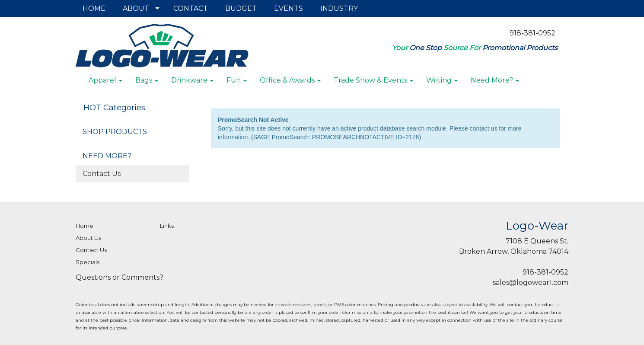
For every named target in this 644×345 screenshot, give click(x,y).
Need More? (495, 80)
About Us (88, 238)
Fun (237, 80)
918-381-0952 (532, 33)
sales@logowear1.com (531, 283)
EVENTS (289, 8)
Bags (147, 80)
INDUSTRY (339, 8)
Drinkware (192, 80)
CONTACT (191, 8)
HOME (94, 8)
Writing (442, 80)
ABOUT (136, 8)
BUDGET (241, 8)
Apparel (105, 80)
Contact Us (102, 174)
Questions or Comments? (120, 277)
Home (84, 226)
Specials (88, 262)
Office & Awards (290, 80)
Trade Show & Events (373, 80)
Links (167, 226)
